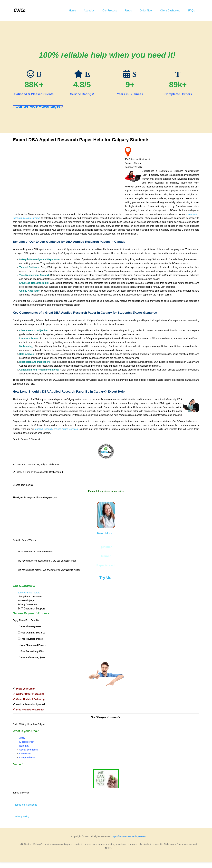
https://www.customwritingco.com (129, 836)
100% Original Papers (29, 593)
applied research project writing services (57, 429)
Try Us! (106, 577)
